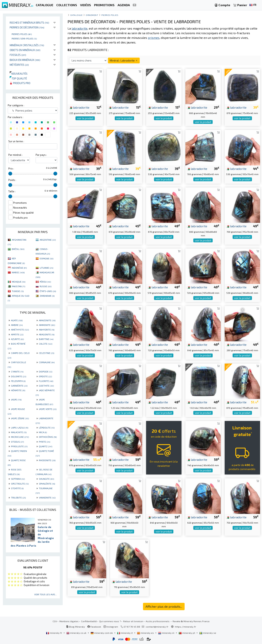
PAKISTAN (18, 286)
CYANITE (17, 371)
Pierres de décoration (27, 27)
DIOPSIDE (46, 371)
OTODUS (17, 442)
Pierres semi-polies (24, 38)
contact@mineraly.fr (157, 627)
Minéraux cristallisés (27, 45)
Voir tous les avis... (46, 594)
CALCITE (46, 344)
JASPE (16, 400)
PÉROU (45, 282)
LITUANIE (46, 268)
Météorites (19, 65)
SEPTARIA (18, 479)
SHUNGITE (46, 479)
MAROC (18, 272)
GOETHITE (46, 386)
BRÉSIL (18, 249)
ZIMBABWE (47, 296)
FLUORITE (46, 381)
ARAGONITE (47, 334)
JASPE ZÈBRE (20, 418)
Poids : (12, 180)
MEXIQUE (19, 282)
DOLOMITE (19, 376)
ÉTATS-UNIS (48, 291)
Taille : (12, 191)
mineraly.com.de (102, 633)
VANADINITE (47, 497)
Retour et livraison (133, 621)
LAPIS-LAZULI (20, 428)
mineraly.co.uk (77, 633)
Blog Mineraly (76, 627)
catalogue (76, 15)
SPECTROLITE (20, 484)
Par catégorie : (16, 105)
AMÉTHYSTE (20, 330)
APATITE (17, 334)
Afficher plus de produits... (164, 606)
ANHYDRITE (47, 330)
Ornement (92, 15)
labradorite (79, 107)
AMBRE (17, 325)
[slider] (10, 174)
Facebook (94, 627)
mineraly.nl (167, 633)
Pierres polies (22, 34)
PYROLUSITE (19, 446)
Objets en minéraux (25, 50)
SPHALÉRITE (47, 484)
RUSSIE (46, 286)
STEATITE (17, 488)
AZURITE (17, 339)
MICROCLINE (20, 437)
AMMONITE (47, 325)
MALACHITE (19, 432)
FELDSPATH (18, 381)
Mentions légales (69, 621)
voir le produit (85, 118)
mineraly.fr (54, 633)
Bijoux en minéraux (25, 60)
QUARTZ (46, 446)
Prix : (11, 169)
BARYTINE (46, 339)
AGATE (17, 320)
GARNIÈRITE (19, 386)
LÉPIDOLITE (47, 428)
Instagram (111, 627)
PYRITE (45, 442)
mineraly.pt (187, 633)
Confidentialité (89, 621)
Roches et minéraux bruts (29, 23)
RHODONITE (47, 460)
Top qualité (18, 78)
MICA (43, 432)
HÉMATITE (18, 390)
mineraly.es (146, 633)
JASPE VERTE (48, 409)
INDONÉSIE (19, 268)
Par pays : (41, 155)
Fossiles (18, 55)
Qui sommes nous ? (110, 621)
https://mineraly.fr (185, 627)
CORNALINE (47, 362)
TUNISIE (18, 291)
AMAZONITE (47, 320)
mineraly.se (208, 633)
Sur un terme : (16, 141)
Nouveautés (19, 74)
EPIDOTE (45, 376)
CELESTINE (47, 353)
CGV (55, 621)
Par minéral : (15, 155)
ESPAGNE (47, 258)
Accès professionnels (158, 621)
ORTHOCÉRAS (48, 437)
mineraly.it (125, 633)
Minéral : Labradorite (124, 60)
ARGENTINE (48, 240)
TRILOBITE (18, 497)
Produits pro (20, 83)
